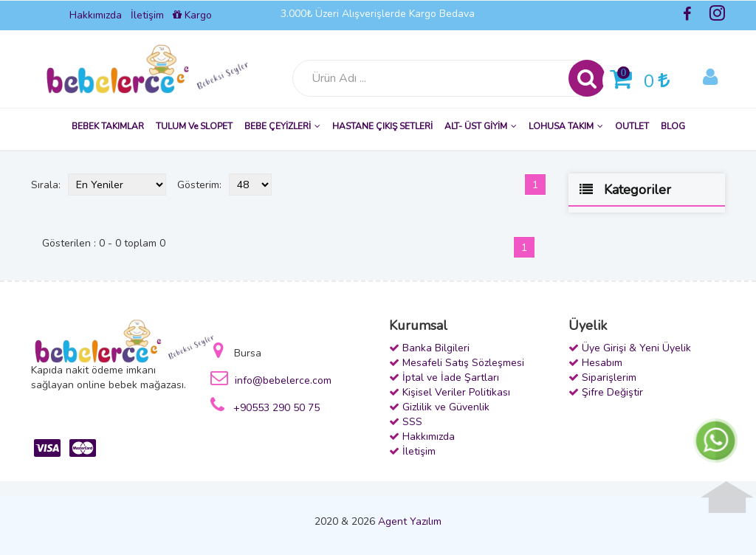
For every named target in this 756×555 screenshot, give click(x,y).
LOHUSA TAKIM (566, 126)
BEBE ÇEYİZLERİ (282, 126)
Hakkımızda (96, 15)
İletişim (147, 15)
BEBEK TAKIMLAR (108, 126)
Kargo (192, 15)
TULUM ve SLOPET (194, 126)
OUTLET (632, 126)
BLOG (673, 126)
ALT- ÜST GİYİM (481, 126)
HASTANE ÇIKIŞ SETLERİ (382, 126)
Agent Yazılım (410, 521)
